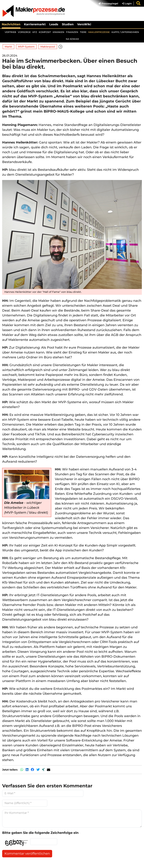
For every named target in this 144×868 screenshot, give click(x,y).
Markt (8, 47)
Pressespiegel (108, 3)
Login (127, 3)
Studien (68, 24)
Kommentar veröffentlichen (27, 854)
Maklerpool (48, 47)
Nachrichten (11, 24)
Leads (54, 24)
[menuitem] (106, 3)
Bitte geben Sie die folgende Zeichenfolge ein (40, 833)
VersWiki (84, 24)
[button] (61, 47)
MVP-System (26, 47)
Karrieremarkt (35, 24)
